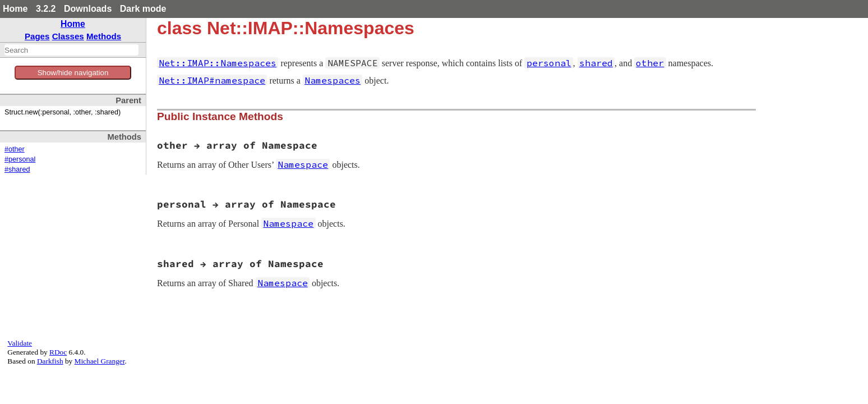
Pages (37, 36)
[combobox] (71, 50)
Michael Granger (100, 361)
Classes (68, 36)
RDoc (58, 352)
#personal (20, 159)
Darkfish (50, 361)
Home (15, 9)
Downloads (88, 9)
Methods (104, 36)
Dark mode (143, 9)
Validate (20, 343)
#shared (17, 169)
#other (15, 149)
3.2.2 (46, 9)
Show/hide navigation (73, 73)
